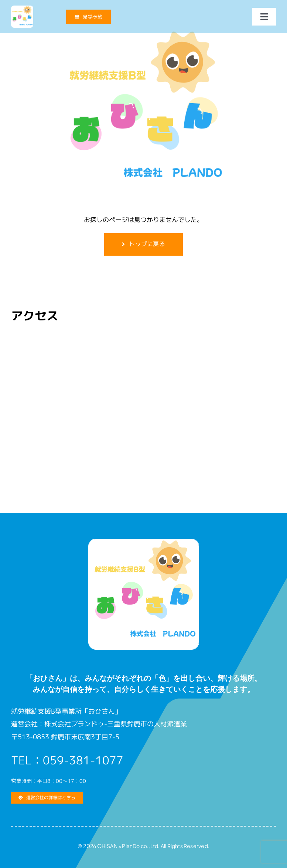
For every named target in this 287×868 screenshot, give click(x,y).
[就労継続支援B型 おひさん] (22, 9)
